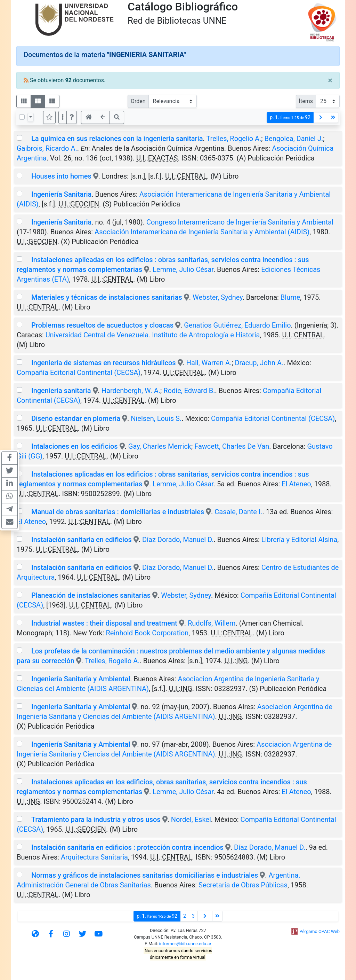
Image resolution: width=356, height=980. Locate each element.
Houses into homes (61, 176)
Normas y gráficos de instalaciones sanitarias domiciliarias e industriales (145, 875)
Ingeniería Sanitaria (61, 194)
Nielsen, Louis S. (156, 418)
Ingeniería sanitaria (61, 391)
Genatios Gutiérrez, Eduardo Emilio (237, 325)
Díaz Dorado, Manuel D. (178, 540)
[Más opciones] (63, 117)
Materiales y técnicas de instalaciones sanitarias (107, 297)
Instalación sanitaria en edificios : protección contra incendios (127, 847)
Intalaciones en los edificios (75, 446)
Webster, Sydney (218, 297)
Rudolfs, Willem (212, 623)
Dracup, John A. (259, 363)
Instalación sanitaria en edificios (82, 540)
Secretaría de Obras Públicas (243, 885)
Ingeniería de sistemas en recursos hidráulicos (104, 363)
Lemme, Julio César (183, 269)
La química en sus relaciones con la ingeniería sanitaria (117, 139)
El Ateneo (296, 484)
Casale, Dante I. (238, 512)
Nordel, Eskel (191, 820)
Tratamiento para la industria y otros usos (96, 820)
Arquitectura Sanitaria (94, 857)
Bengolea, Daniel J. (294, 139)
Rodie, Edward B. (189, 391)
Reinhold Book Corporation (147, 633)
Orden (138, 101)
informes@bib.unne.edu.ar (185, 944)
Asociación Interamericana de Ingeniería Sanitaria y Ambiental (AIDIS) (202, 232)
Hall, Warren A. (209, 363)
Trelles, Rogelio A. (234, 139)
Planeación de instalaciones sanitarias (91, 595)
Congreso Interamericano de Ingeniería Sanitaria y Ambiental (240, 222)
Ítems (306, 101)
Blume (290, 297)
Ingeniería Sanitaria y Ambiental (81, 679)
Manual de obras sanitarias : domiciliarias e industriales (118, 512)
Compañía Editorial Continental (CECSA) (79, 373)
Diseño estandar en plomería (76, 418)
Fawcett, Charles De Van (232, 446)
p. (290, 117)
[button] (72, 117)
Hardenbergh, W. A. (131, 391)
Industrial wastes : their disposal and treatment (104, 623)
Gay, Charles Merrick (160, 446)
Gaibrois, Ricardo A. (47, 148)
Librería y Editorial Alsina (300, 540)
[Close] (330, 80)
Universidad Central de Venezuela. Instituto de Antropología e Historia (153, 335)
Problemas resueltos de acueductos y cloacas (102, 325)
